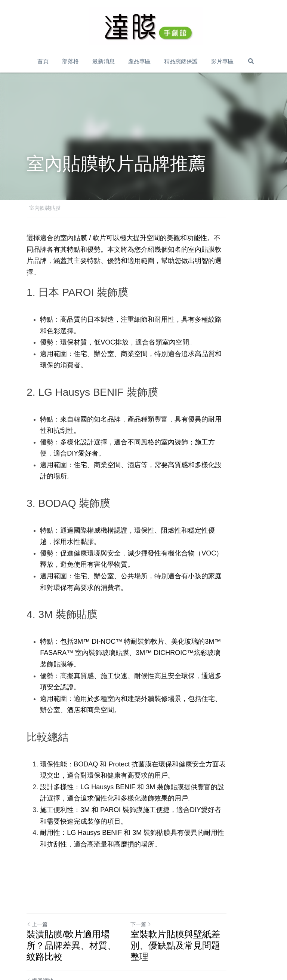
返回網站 (40, 935)
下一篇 (158, 890)
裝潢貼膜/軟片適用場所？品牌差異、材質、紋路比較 (82, 905)
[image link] (146, 26)
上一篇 (37, 890)
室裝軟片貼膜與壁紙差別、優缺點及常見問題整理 (201, 905)
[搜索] (251, 61)
